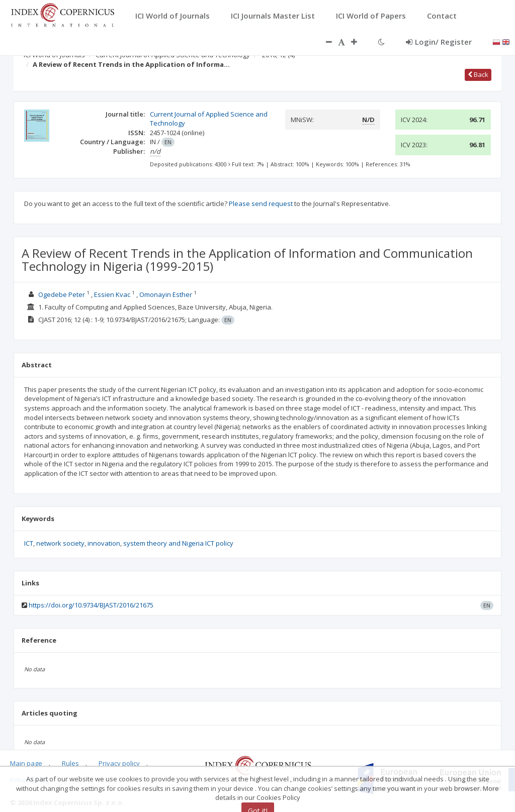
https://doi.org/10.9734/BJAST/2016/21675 (91, 605)
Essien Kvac (112, 294)
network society (60, 543)
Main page (26, 763)
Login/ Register (439, 42)
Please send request (261, 204)
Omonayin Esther (166, 294)
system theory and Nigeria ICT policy (178, 543)
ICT (29, 543)
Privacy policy (119, 763)
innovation (104, 543)
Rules (70, 763)
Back (478, 74)
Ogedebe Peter (62, 294)
